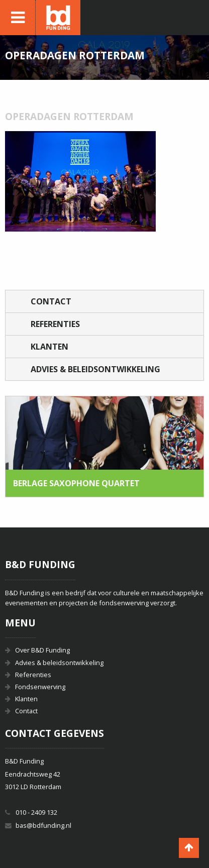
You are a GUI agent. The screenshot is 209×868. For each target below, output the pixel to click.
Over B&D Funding (42, 650)
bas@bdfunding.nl (43, 825)
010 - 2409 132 (36, 812)
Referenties (55, 324)
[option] (104, 447)
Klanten (49, 347)
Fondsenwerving (40, 687)
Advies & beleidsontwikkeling (95, 369)
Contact (51, 301)
